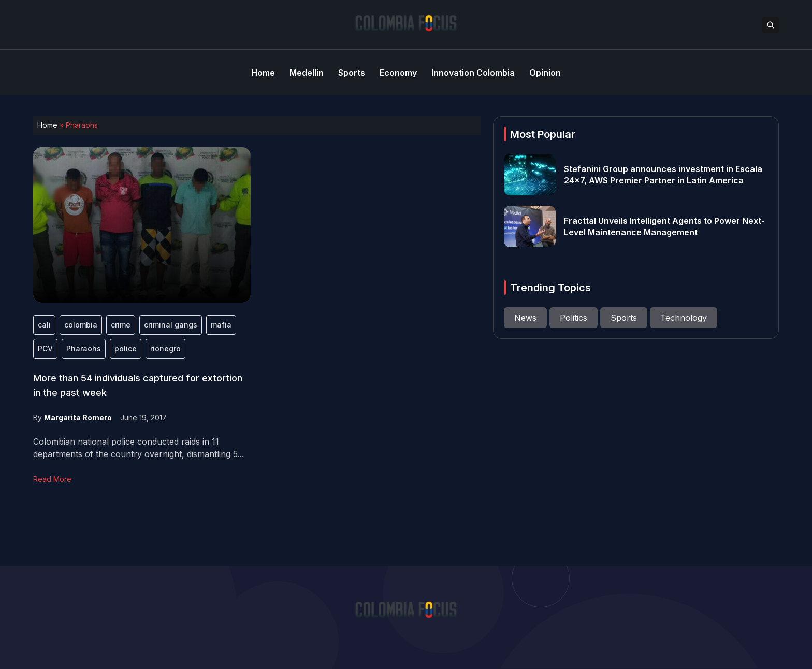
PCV (45, 348)
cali (44, 325)
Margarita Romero (78, 417)
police (126, 348)
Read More (52, 479)
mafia (221, 325)
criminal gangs (171, 325)
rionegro (165, 348)
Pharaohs (84, 348)
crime (121, 325)
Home (47, 125)
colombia (81, 325)
